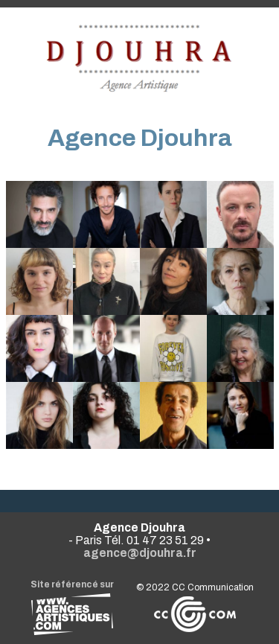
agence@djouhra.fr (140, 553)
